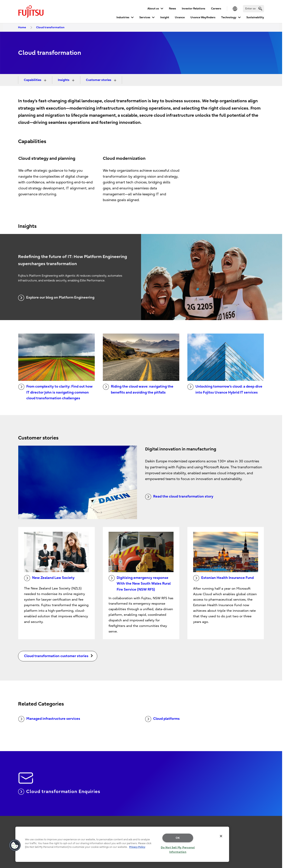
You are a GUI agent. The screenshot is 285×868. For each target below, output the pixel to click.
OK (178, 838)
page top (276, 810)
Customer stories (99, 80)
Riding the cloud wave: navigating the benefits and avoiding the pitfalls (138, 389)
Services (145, 17)
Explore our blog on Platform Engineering (56, 298)
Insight (165, 17)
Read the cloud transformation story (179, 497)
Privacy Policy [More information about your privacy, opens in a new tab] (137, 847)
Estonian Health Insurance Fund (223, 578)
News (172, 9)
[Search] (253, 9)
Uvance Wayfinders (203, 17)
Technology (229, 17)
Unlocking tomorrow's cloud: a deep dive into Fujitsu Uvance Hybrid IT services (225, 389)
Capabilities (33, 80)
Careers (216, 9)
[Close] (221, 836)
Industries (123, 17)
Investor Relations (194, 9)
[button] (15, 845)
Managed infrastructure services (49, 719)
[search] (260, 9)
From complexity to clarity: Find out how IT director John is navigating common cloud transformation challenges (55, 392)
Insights (64, 80)
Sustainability (255, 17)
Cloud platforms (162, 719)
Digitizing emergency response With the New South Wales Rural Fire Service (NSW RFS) (140, 583)
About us (153, 9)
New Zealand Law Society (49, 578)
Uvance (180, 17)
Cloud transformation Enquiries (59, 792)
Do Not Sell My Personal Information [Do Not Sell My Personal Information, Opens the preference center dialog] (178, 850)
